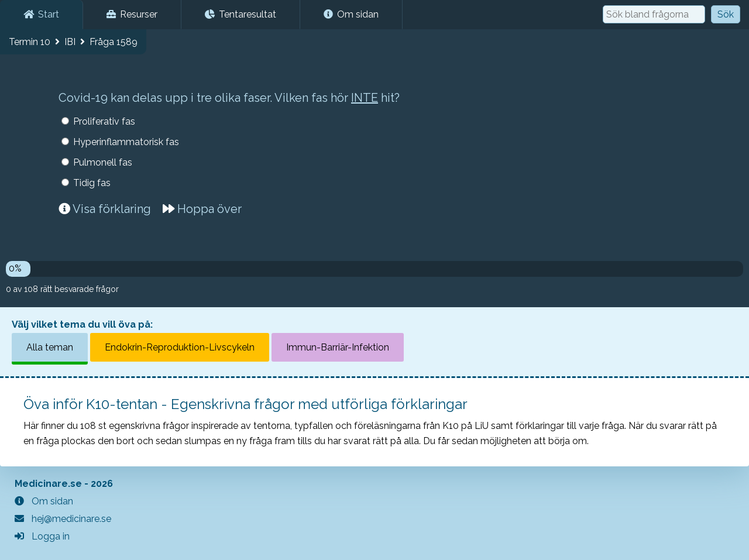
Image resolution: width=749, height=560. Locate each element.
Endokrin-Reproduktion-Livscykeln (180, 347)
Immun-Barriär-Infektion (338, 347)
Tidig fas (92, 183)
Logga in (42, 536)
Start (41, 14)
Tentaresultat (240, 14)
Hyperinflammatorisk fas (126, 142)
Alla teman (50, 347)
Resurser (132, 14)
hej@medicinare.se (63, 519)
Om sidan (351, 14)
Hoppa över (202, 209)
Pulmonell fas (103, 162)
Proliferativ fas (104, 121)
